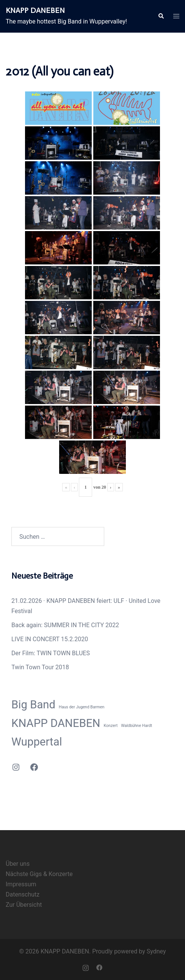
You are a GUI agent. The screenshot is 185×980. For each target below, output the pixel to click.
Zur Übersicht (24, 905)
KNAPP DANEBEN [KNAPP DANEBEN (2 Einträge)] (56, 723)
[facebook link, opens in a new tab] (99, 967)
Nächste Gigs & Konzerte (39, 874)
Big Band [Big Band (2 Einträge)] (33, 705)
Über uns (18, 864)
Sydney (156, 951)
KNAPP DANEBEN (35, 10)
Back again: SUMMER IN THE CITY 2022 (65, 625)
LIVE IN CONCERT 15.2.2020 (50, 639)
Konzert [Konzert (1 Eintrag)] (111, 726)
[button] (161, 16)
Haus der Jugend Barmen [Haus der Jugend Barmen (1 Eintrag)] (82, 707)
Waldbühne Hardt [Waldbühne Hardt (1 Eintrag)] (136, 726)
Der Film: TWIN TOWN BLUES (51, 653)
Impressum (21, 884)
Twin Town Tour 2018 (40, 667)
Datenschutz (23, 894)
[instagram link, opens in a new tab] (86, 967)
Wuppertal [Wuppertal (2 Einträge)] (37, 742)
